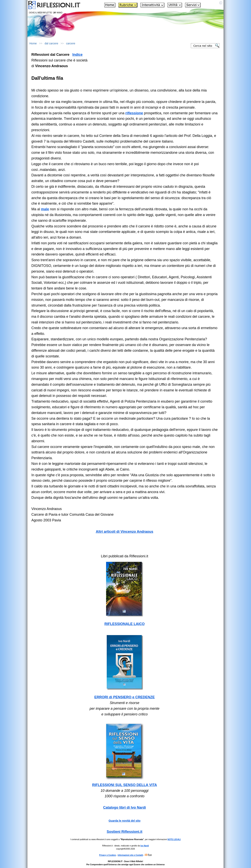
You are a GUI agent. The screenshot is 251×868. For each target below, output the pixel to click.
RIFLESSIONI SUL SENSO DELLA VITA (125, 785)
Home (33, 43)
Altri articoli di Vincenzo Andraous (124, 532)
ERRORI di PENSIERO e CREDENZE (125, 697)
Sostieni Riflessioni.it (125, 832)
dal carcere (51, 43)
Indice (77, 55)
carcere (71, 43)
